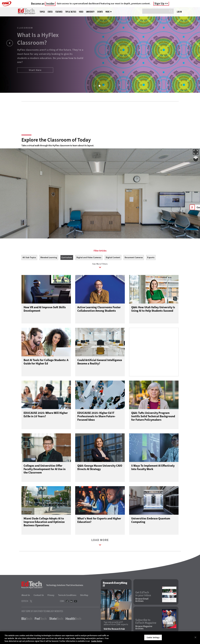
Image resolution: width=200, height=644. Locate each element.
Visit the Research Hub (114, 629)
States (50, 12)
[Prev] (10, 43)
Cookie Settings (153, 637)
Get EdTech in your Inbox (143, 594)
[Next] (190, 43)
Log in (179, 12)
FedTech (41, 619)
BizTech (27, 619)
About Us (26, 595)
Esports (151, 258)
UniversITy (90, 12)
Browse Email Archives (142, 600)
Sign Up (159, 4)
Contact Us (39, 595)
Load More (100, 543)
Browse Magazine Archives (144, 627)
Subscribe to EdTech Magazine (146, 621)
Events (100, 12)
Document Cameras (134, 258)
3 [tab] (104, 86)
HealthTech (73, 619)
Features (59, 12)
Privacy (51, 595)
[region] (100, 638)
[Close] (195, 637)
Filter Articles (100, 251)
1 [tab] (94, 86)
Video (81, 12)
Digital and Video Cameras (89, 258)
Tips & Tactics (71, 12)
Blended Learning (49, 258)
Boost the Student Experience (33, 74)
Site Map (84, 595)
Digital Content (113, 258)
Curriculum (67, 258)
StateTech (56, 619)
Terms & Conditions (67, 595)
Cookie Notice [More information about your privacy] (97, 641)
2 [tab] (99, 86)
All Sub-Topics (29, 258)
